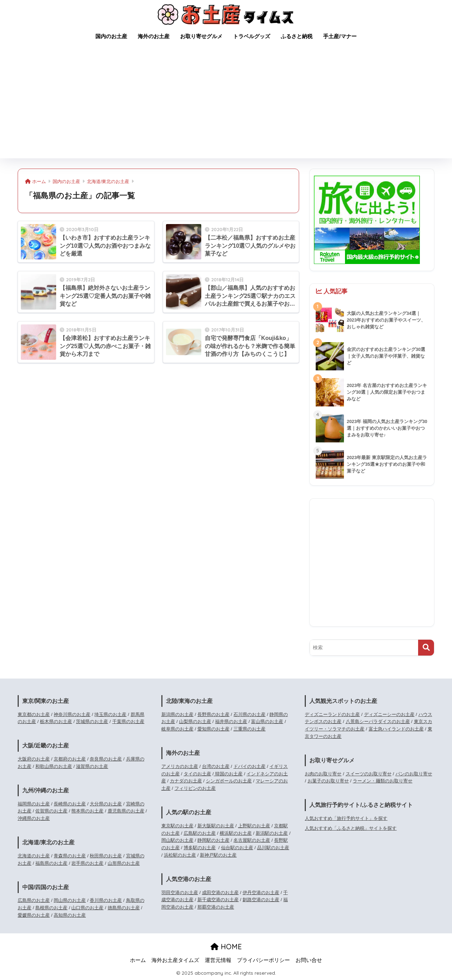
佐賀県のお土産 (51, 811)
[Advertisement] (226, 105)
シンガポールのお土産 (229, 781)
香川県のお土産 (106, 900)
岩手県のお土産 (87, 863)
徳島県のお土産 (124, 908)
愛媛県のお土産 (34, 915)
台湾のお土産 (216, 766)
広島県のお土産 (34, 900)
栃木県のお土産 (56, 721)
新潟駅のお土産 (272, 833)
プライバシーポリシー (263, 960)
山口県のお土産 (87, 908)
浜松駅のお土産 (180, 855)
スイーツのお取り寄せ (369, 774)
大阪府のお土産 (34, 759)
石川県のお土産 (249, 714)
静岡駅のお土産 (213, 840)
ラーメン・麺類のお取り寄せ (383, 781)
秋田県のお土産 (106, 856)
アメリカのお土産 (180, 766)
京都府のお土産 (70, 759)
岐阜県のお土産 (177, 729)
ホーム (138, 960)
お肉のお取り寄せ (323, 774)
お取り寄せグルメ (201, 36)
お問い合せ (309, 960)
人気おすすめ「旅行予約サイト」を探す (346, 818)
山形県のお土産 (124, 863)
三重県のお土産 (249, 729)
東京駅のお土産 (177, 826)
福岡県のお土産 (34, 804)
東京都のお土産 (34, 714)
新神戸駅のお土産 (218, 855)
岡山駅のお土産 (177, 840)
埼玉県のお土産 (110, 714)
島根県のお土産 (51, 908)
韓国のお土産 (228, 774)
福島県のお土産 (51, 863)
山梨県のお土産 (195, 721)
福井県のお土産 (231, 721)
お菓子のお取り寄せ (328, 781)
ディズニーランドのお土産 (332, 714)
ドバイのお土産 (249, 766)
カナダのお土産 (186, 781)
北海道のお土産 (34, 856)
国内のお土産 (111, 36)
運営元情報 (218, 960)
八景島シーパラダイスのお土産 (378, 721)
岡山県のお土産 (70, 900)
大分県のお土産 (106, 804)
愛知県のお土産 (213, 729)
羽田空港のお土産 (180, 893)
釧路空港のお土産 (261, 900)
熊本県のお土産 (87, 811)
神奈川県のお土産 (72, 714)
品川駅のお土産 (273, 848)
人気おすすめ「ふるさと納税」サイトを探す (351, 828)
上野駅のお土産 (254, 826)
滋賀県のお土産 (92, 766)
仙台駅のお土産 (237, 848)
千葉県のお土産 (128, 721)
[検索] (426, 648)
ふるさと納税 (297, 36)
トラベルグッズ (252, 36)
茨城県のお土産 (92, 721)
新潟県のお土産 (177, 714)
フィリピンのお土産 (195, 788)
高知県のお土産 (70, 915)
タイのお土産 (197, 774)
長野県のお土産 (213, 714)
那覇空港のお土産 (216, 907)
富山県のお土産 (267, 721)
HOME (226, 947)
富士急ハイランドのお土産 (396, 729)
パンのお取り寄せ (414, 774)
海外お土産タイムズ (175, 960)
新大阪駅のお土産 (216, 826)
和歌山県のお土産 (54, 766)
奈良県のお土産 (106, 759)
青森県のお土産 (70, 856)
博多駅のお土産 (200, 848)
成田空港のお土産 (220, 893)
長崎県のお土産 (70, 804)
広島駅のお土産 (200, 833)
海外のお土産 (154, 36)
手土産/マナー (340, 36)
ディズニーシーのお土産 (389, 714)
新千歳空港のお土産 (218, 900)
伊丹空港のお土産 (261, 893)
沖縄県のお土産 (34, 818)
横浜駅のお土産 (236, 833)
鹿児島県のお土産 (126, 811)
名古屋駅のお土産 (252, 840)
